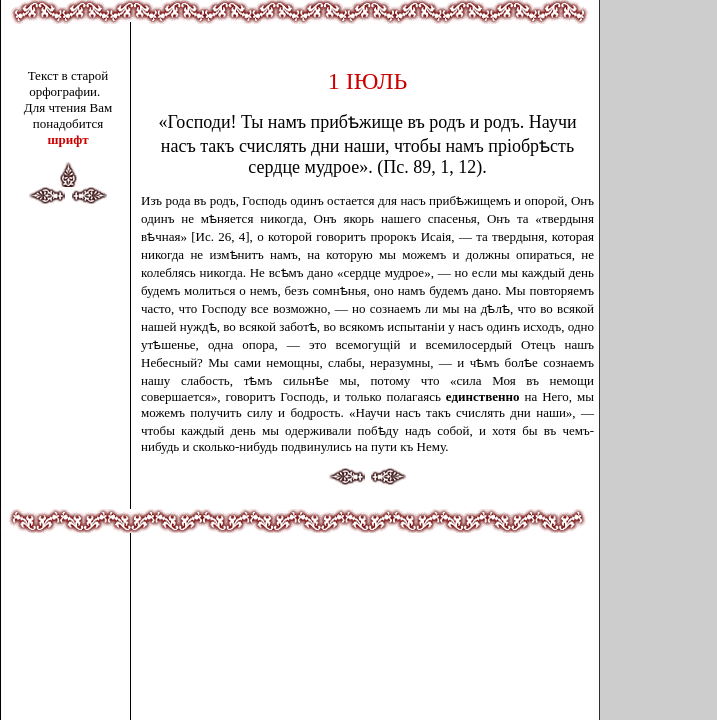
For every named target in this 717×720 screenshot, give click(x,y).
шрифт (67, 139)
